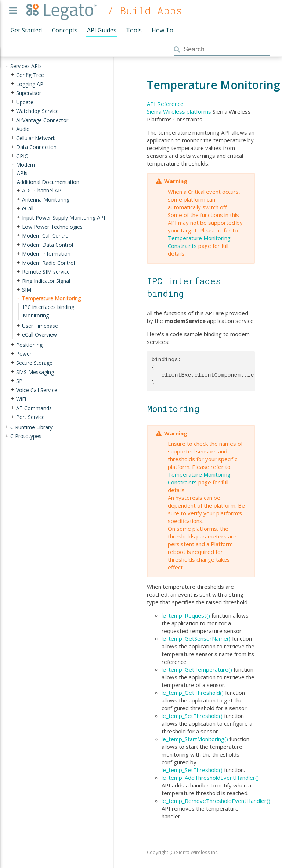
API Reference (165, 104)
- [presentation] (7, 66)
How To (162, 30)
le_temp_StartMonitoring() (195, 739)
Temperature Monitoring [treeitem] (51, 298)
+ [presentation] (12, 75)
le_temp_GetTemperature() (197, 669)
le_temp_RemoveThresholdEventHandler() (216, 801)
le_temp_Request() (186, 615)
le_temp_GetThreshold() (193, 693)
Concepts (65, 30)
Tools (134, 30)
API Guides (102, 30)
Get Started (26, 30)
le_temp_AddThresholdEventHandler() (210, 778)
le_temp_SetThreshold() (192, 716)
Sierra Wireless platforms (179, 111)
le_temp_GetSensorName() (196, 638)
